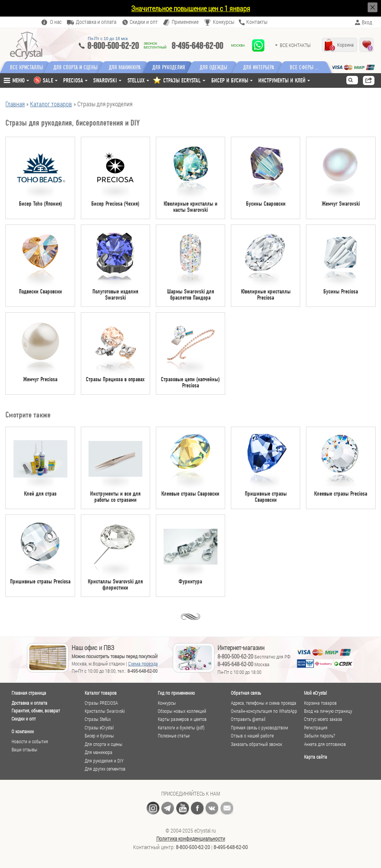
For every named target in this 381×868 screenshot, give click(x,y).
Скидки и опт (24, 719)
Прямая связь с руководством (259, 728)
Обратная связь (246, 693)
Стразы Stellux (98, 719)
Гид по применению (176, 693)
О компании (23, 731)
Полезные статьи (174, 736)
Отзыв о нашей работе (252, 736)
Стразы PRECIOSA (101, 703)
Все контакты (295, 45)
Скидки (144, 22)
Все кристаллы (26, 67)
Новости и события (30, 741)
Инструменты (282, 80)
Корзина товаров (320, 703)
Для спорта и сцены (104, 744)
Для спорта (77, 67)
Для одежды (218, 67)
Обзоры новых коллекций (182, 711)
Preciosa (73, 80)
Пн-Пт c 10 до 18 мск (108, 39)
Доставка (96, 22)
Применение (185, 22)
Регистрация (316, 728)
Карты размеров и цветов (182, 719)
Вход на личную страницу (328, 711)
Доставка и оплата (29, 703)
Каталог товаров (101, 693)
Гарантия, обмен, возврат (36, 711)
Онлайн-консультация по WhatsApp (264, 711)
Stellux (136, 80)
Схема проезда (143, 664)
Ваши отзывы (24, 750)
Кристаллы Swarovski (105, 711)
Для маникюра (127, 67)
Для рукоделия (172, 67)
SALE (48, 80)
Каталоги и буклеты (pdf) (181, 728)
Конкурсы (224, 22)
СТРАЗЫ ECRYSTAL (182, 80)
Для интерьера (263, 67)
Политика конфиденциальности (191, 839)
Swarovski (105, 80)
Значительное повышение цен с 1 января (191, 8)
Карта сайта (316, 757)
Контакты (257, 22)
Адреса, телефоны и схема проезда (264, 703)
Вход (367, 22)
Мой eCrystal (315, 693)
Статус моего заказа (323, 719)
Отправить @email (248, 719)
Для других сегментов (105, 769)
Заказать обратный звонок (257, 744)
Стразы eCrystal (99, 728)
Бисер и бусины (230, 80)
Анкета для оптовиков (325, 744)
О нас (56, 22)
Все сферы (306, 67)
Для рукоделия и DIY (104, 761)
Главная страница (29, 693)
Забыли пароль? (320, 736)
